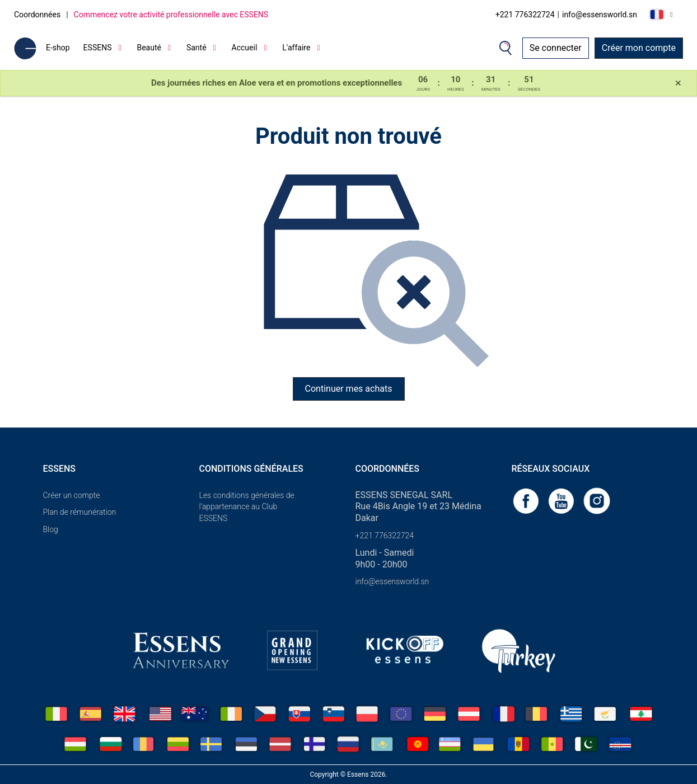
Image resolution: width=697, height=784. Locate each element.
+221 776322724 (525, 15)
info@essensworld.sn (600, 15)
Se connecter (556, 48)
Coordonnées (37, 15)
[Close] (678, 83)
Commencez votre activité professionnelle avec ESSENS (171, 15)
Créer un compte (72, 495)
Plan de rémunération (80, 512)
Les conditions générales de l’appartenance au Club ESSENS (247, 507)
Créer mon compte (639, 48)
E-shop (58, 48)
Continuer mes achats (349, 389)
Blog (51, 529)
